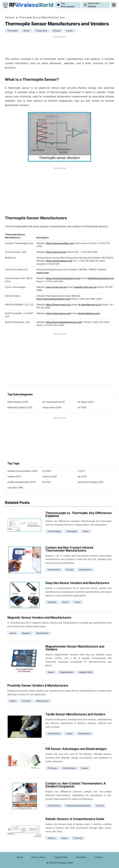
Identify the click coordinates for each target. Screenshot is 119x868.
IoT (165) (82, 407)
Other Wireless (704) (18, 402)
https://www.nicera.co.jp (59, 305)
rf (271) (81, 471)
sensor (27, 31)
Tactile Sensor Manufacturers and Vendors (75, 714)
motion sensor (69, 768)
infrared (57, 31)
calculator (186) (15, 488)
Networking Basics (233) (20, 407)
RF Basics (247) (86, 402)
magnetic (26, 633)
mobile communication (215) (21, 482)
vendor (70, 31)
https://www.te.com (56, 252)
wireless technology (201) (91, 482)
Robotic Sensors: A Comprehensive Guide (75, 819)
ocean (78, 602)
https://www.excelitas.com (60, 243)
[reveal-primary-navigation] (114, 5)
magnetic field (85, 672)
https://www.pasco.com (58, 313)
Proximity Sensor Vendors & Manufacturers (38, 685)
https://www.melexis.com (59, 261)
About (20, 857)
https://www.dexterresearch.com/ (63, 278)
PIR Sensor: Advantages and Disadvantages (76, 749)
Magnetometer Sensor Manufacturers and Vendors (75, 648)
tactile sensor (54, 734)
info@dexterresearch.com (101, 278)
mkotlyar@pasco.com (89, 313)
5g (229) (82, 476)
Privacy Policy (38, 857)
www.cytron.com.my (56, 287)
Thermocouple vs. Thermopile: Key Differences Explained (79, 514)
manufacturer (85, 570)
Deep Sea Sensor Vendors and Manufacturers (77, 583)
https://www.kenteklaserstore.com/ (64, 322)
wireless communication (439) (22, 471)
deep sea (52, 602)
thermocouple (54, 531)
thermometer (54, 570)
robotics (52, 838)
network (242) (50, 476)
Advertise (81, 857)
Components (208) (52, 407)
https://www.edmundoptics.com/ (53, 299)
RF (27, 5)
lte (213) (47, 482)
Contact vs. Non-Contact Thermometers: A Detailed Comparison (76, 785)
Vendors (10, 17)
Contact (98, 857)
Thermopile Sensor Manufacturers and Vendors (44, 17)
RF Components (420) (54, 402)
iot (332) (47, 471)
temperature (41, 31)
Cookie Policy (61, 857)
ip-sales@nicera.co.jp (90, 305)
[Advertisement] (60, 46)
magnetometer (67, 672)
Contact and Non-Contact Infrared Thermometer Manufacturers (69, 549)
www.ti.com (43, 273)
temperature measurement (78, 806)
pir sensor (52, 768)
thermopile (12, 31)
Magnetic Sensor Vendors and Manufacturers (39, 618)
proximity (26, 701)
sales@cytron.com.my (85, 287)
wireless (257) (14, 476)
